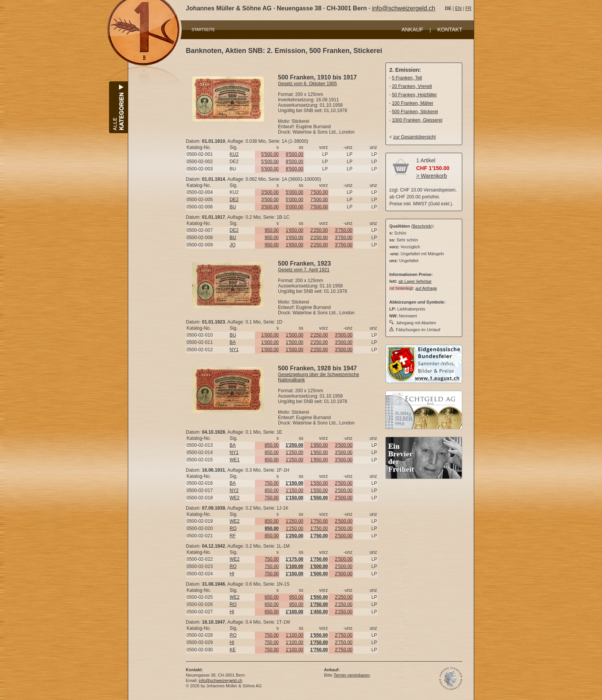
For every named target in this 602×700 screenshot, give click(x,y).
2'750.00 (344, 635)
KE (233, 650)
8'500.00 (294, 154)
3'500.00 (270, 192)
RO (233, 528)
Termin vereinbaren (352, 675)
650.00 (272, 597)
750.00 (272, 483)
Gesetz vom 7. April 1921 (304, 270)
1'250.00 (294, 452)
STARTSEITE (203, 30)
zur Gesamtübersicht (414, 137)
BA (233, 342)
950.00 (272, 230)
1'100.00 (294, 635)
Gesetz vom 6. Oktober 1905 (307, 84)
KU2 (234, 154)
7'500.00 (319, 192)
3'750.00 (344, 230)
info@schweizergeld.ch (404, 8)
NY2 (234, 490)
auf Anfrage (426, 288)
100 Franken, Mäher (413, 103)
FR (468, 8)
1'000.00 (270, 335)
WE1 (235, 460)
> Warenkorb (432, 176)
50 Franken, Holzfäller (414, 95)
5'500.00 (270, 154)
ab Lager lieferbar (415, 281)
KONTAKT (450, 30)
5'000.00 (294, 192)
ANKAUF (413, 30)
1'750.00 (319, 521)
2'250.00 (319, 230)
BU (233, 207)
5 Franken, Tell (407, 78)
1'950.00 (319, 445)
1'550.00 (319, 483)
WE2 (235, 498)
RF (233, 536)
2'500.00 (344, 483)
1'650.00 (294, 230)
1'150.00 (294, 490)
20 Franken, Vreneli (412, 86)
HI (232, 574)
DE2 (234, 200)
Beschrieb (422, 226)
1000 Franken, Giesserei (417, 120)
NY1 (234, 350)
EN (458, 8)
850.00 (272, 445)
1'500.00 (294, 335)
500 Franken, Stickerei (415, 112)
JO (232, 245)
